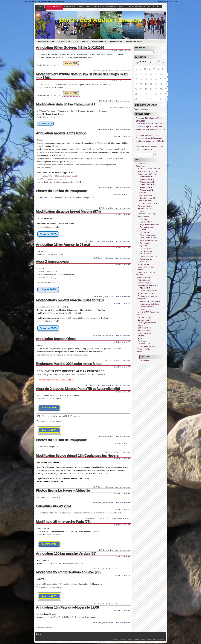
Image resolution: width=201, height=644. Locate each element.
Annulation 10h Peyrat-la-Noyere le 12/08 (67, 607)
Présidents (142, 193)
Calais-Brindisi (145, 309)
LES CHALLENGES (154, 6)
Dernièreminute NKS (147, 346)
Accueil (40, 6)
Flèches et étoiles (144, 331)
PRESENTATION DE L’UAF (148, 171)
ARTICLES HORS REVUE (150, 203)
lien (93, 198)
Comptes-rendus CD (147, 198)
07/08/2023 (118, 494)
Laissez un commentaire (122, 71)
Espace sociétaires (145, 195)
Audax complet (143, 264)
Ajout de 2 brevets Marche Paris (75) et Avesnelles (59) (78, 389)
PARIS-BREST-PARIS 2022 (148, 286)
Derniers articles (54, 6)
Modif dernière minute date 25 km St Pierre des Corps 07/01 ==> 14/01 (82, 76)
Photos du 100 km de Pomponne (61, 440)
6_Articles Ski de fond (133, 41)
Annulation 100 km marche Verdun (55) (66, 553)
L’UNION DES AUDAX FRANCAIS (89, 6)
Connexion (145, 361)
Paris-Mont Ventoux (147, 307)
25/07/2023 (118, 509)
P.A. (129, 136)
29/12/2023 (118, 367)
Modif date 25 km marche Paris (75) (63, 522)
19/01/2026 (114, 51)
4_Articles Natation (98, 41)
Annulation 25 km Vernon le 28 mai (63, 245)
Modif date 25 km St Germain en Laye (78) (68, 572)
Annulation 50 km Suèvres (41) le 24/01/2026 (70, 47)
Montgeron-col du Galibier (149, 304)
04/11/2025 (118, 194)
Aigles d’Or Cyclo (144, 280)
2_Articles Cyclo (64, 41)
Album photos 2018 (147, 180)
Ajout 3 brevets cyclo (52, 262)
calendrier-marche (145, 317)
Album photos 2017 (147, 182)
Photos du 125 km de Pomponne (61, 191)
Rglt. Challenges (146, 251)
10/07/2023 (118, 575)
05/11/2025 (118, 136)
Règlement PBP (146, 222)
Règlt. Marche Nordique (149, 240)
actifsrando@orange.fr (69, 176)
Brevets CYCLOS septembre (148, 312)
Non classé (110, 101)
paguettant (127, 51)
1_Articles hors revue (45, 41)
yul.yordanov (160, 639)
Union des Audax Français (100, 20)
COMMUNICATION (145, 254)
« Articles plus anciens (44, 627)
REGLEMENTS (144, 217)
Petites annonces (146, 259)
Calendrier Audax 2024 (53, 506)
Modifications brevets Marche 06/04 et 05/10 (70, 300)
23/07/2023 (118, 525)
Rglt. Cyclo (144, 219)
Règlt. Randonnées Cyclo (149, 225)
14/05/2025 (118, 248)
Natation (141, 336)
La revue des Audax (145, 201)
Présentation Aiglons (145, 293)
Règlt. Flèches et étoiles (149, 238)
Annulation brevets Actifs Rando (61, 133)
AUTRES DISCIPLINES (137, 6)
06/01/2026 (114, 81)
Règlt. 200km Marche (148, 235)
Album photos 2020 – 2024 (148, 174)
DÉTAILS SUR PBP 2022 (149, 291)
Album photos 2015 (147, 187)
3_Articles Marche (80, 41)
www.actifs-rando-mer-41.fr (55, 179)
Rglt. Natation (145, 243)
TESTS (141, 270)
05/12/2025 (114, 107)
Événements (69, 6)
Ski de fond (142, 341)
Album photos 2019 (147, 177)
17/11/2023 (118, 392)
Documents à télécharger (147, 214)
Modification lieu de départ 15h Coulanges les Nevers (77, 455)
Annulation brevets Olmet (56, 339)
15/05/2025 (118, 215)
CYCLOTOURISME (110, 6)
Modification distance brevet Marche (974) (68, 211)
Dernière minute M (145, 320)
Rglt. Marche (145, 232)
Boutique (141, 211)
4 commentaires (125, 518)
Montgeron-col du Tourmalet (150, 301)
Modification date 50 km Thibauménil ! (65, 104)
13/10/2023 (118, 443)
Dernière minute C (145, 283)
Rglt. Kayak (144, 246)
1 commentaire (126, 360)
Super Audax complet (146, 267)
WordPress (143, 639)
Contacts (41, 10)
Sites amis (144, 262)
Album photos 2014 (147, 190)
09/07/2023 (118, 611)
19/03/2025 (118, 265)
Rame (140, 339)
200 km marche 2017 (146, 328)
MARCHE (123, 6)
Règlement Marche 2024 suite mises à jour (69, 364)
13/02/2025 (118, 342)
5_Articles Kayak (115, 41)
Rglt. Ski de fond (146, 248)
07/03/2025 (118, 303)
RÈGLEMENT (145, 288)
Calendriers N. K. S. (145, 344)
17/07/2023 (118, 557)
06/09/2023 (118, 459)
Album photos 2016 (147, 185)
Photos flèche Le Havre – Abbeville (63, 490)
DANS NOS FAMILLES (148, 256)
